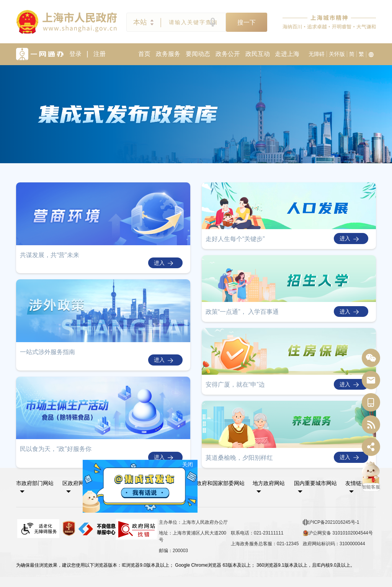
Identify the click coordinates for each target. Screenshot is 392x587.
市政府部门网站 (35, 483)
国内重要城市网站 (315, 483)
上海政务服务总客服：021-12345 (265, 544)
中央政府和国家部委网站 (215, 483)
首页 (144, 54)
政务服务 (168, 54)
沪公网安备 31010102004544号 (338, 533)
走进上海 (287, 54)
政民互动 (258, 54)
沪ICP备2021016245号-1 (331, 522)
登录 (75, 54)
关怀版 (337, 54)
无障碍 (317, 54)
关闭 (190, 462)
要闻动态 (198, 54)
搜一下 (247, 22)
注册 (100, 54)
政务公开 (228, 54)
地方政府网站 (269, 483)
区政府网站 (76, 483)
